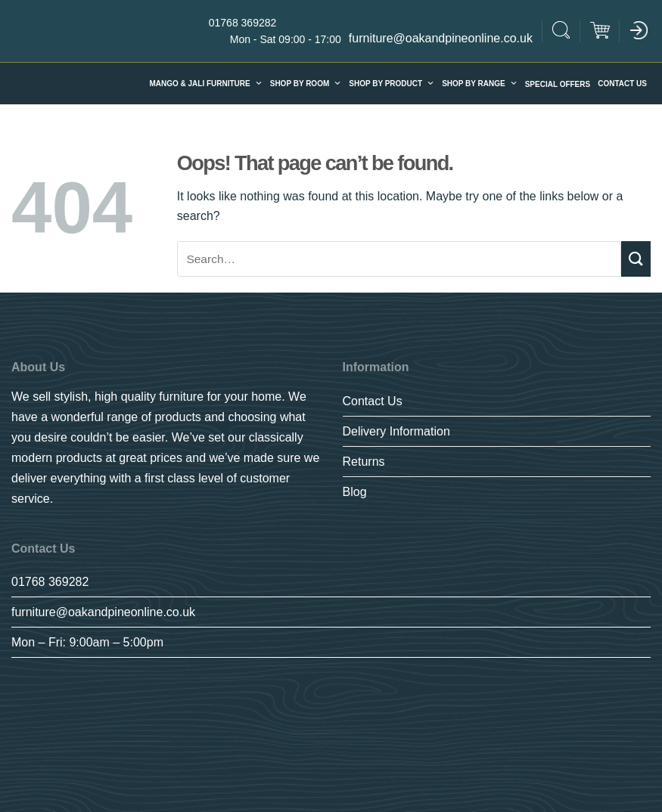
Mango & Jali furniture (205, 84)
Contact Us (622, 84)
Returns (364, 462)
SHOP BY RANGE (480, 84)
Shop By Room (306, 84)
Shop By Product (392, 84)
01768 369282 (50, 582)
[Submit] (636, 259)
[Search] (561, 32)
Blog (355, 492)
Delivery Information (396, 431)
